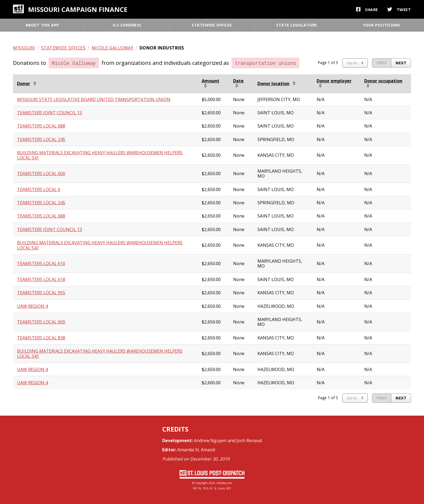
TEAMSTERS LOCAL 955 (41, 293)
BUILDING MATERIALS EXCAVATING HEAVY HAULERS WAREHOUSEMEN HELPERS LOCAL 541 (100, 155)
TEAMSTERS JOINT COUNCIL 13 (49, 113)
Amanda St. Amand (196, 450)
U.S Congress (127, 25)
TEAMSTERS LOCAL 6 (39, 189)
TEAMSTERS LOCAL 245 (41, 139)
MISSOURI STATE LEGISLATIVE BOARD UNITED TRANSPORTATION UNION (94, 99)
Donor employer (334, 81)
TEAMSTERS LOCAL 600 (41, 173)
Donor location (273, 84)
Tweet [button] (399, 9)
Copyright (201, 483)
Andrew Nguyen (210, 440)
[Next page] (401, 63)
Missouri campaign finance (78, 9)
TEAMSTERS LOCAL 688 (41, 126)
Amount (211, 81)
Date (238, 81)
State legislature (297, 25)
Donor (24, 84)
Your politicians (382, 25)
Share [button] (367, 9)
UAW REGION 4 (32, 306)
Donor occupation (383, 81)
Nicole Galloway (113, 48)
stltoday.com (224, 483)
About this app (42, 25)
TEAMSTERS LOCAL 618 (41, 279)
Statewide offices (212, 25)
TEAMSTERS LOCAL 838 (41, 338)
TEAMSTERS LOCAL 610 (41, 263)
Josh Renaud (249, 440)
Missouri (24, 48)
